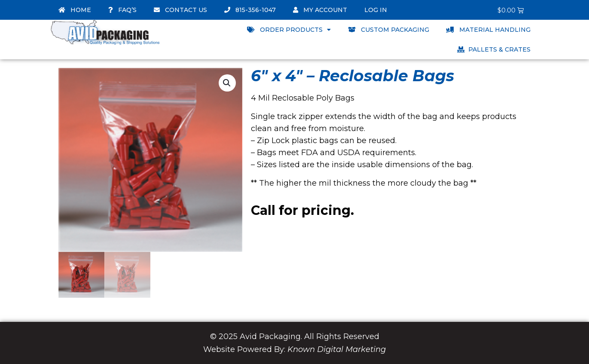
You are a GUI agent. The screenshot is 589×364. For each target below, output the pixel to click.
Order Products (289, 30)
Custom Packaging (389, 30)
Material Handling (488, 30)
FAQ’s (122, 10)
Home (75, 10)
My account (320, 10)
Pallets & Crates (494, 49)
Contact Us (180, 10)
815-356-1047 (250, 10)
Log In (376, 10)
